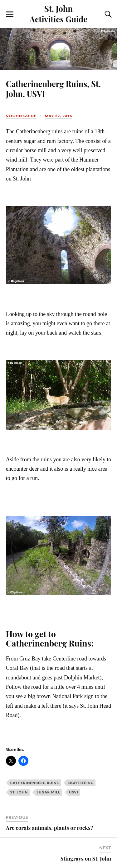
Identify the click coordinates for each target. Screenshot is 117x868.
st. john (19, 792)
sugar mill (48, 792)
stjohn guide (21, 116)
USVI (74, 792)
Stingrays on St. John (86, 858)
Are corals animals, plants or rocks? (50, 828)
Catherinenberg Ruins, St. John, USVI (53, 89)
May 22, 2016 (59, 116)
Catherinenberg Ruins (35, 783)
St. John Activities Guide (58, 14)
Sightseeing (81, 783)
